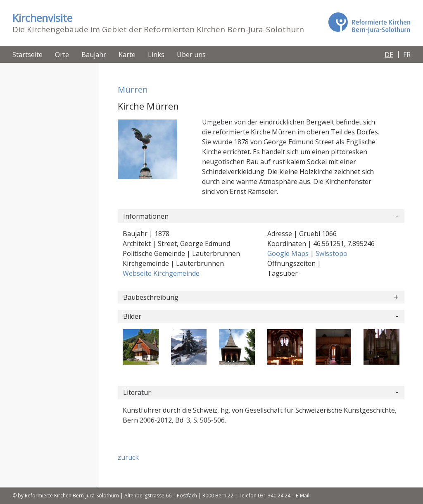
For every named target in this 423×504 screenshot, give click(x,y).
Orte (62, 55)
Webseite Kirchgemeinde (161, 273)
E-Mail (303, 496)
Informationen (146, 216)
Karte (127, 55)
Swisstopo (332, 253)
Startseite (27, 55)
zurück (128, 457)
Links (156, 55)
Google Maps (289, 253)
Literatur (137, 392)
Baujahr (94, 55)
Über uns (191, 55)
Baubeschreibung (151, 297)
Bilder (132, 316)
